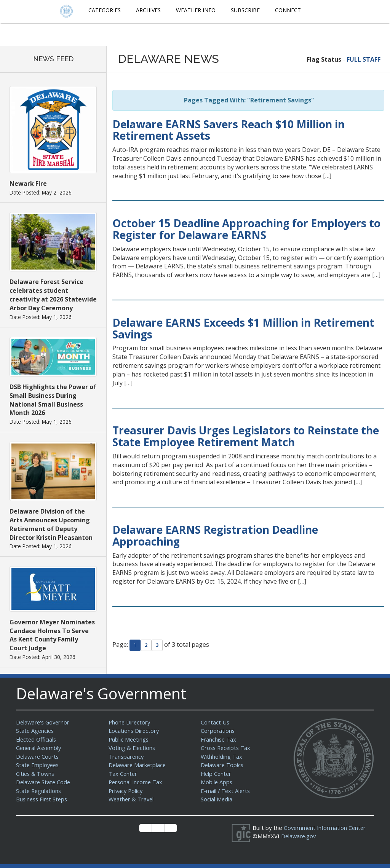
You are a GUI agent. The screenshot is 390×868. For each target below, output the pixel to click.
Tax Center (123, 774)
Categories (105, 10)
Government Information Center (326, 828)
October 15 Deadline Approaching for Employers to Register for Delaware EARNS (246, 229)
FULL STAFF (364, 59)
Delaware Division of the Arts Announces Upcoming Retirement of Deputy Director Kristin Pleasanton (51, 524)
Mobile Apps (217, 782)
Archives (148, 10)
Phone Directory (130, 722)
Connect (288, 10)
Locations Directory (134, 731)
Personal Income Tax (136, 782)
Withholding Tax (222, 756)
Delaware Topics (223, 765)
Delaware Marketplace (138, 765)
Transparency (127, 756)
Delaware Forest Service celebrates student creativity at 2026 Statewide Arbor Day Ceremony (53, 295)
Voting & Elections (132, 748)
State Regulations (39, 791)
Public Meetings (129, 739)
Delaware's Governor (44, 722)
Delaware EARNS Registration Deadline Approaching (215, 535)
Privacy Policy (126, 791)
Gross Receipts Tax (227, 748)
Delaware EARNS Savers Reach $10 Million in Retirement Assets (229, 130)
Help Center (217, 774)
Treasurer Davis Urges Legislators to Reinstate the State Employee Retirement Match (246, 436)
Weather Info (196, 10)
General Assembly (40, 748)
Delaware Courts (38, 756)
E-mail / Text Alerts (226, 791)
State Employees (38, 765)
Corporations (218, 731)
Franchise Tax (219, 739)
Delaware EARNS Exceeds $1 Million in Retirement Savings (243, 328)
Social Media (217, 799)
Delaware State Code (44, 782)
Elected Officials (37, 739)
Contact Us (215, 722)
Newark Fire (28, 183)
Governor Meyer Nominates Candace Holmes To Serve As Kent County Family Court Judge (52, 635)
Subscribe (245, 10)
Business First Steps (43, 799)
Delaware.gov (299, 836)
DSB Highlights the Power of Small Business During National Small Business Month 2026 (53, 400)
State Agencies (36, 731)
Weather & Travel (132, 799)
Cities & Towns (36, 774)
